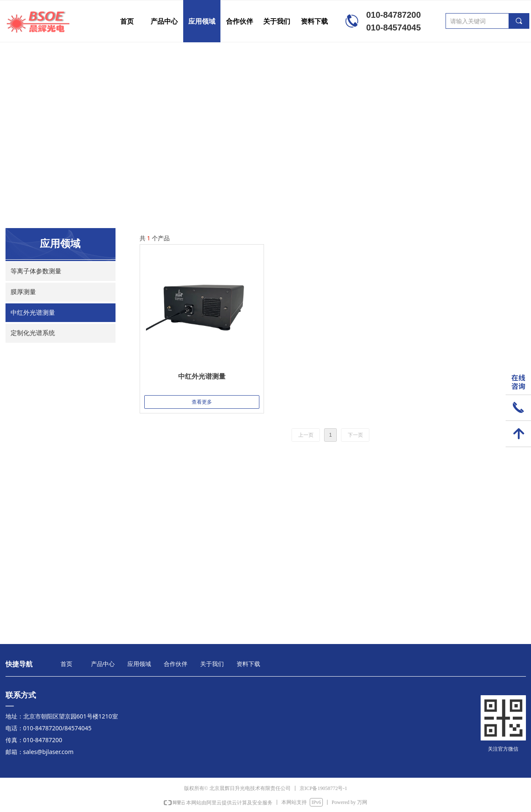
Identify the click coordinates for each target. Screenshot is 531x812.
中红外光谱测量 (33, 313)
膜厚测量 (23, 292)
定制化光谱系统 (33, 333)
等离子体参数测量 (36, 271)
